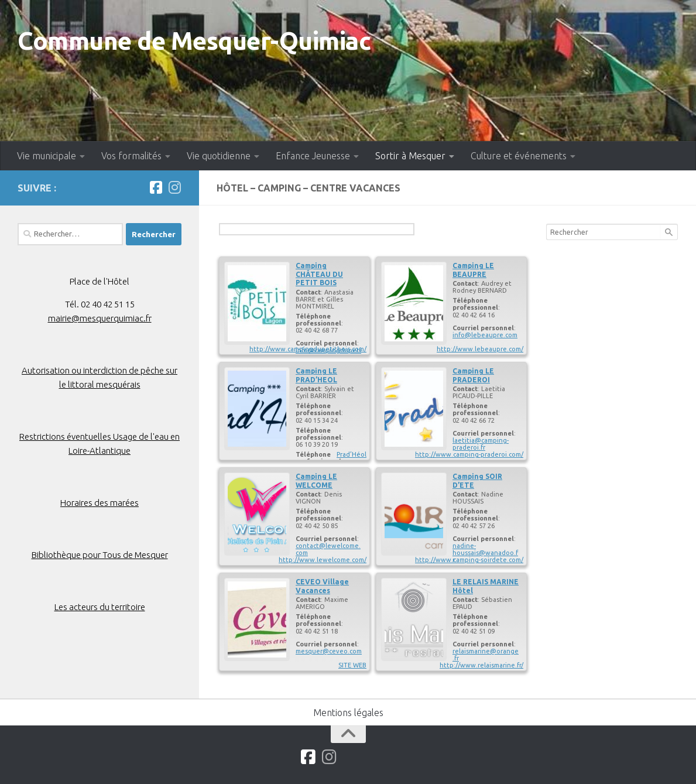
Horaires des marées (100, 503)
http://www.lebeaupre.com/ (480, 349)
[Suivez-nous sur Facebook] (156, 187)
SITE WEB (352, 665)
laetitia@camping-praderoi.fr (481, 444)
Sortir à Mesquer (410, 156)
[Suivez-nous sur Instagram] (174, 187)
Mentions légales (348, 713)
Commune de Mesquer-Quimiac (194, 41)
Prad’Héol (352, 454)
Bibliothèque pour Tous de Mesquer (100, 555)
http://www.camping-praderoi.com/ (469, 454)
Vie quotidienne (219, 156)
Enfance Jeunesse (313, 156)
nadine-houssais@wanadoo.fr (485, 553)
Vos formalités (131, 156)
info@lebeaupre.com (485, 335)
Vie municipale (47, 156)
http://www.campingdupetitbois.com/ (308, 349)
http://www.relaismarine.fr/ (481, 665)
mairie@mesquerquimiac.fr (100, 318)
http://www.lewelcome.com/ (323, 560)
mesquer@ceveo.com (329, 651)
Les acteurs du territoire (100, 607)
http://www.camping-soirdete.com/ (469, 560)
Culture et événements (519, 156)
